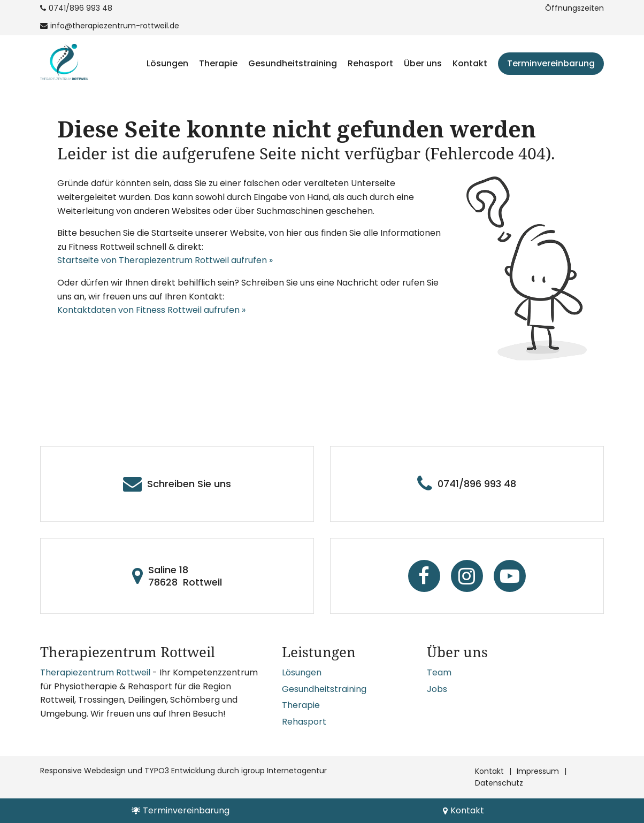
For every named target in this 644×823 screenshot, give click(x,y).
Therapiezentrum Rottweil (95, 672)
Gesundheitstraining (293, 63)
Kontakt (470, 63)
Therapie (218, 63)
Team (439, 672)
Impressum (538, 771)
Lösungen (167, 63)
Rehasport (370, 63)
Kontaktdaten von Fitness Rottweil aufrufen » (151, 310)
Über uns (423, 63)
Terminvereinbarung (551, 63)
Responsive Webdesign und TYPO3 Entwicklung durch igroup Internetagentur (183, 771)
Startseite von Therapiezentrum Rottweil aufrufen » (165, 260)
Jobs (437, 689)
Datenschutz (499, 783)
